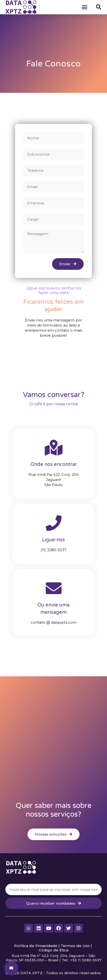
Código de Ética (53, 950)
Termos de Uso (75, 946)
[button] (85, 7)
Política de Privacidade (36, 946)
